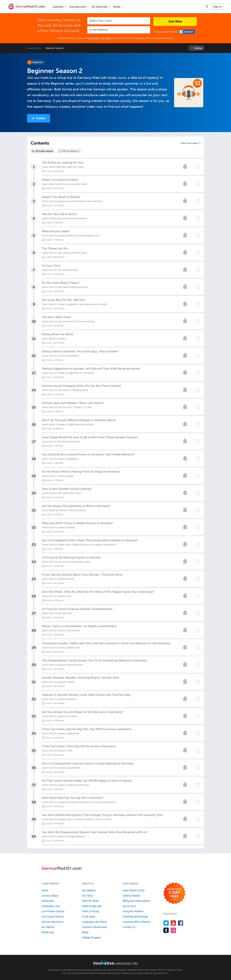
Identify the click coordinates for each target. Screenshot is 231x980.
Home (45, 890)
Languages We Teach (94, 922)
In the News (89, 917)
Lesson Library (34, 48)
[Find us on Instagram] (173, 930)
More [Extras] (117, 7)
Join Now (175, 21)
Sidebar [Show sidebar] (198, 48)
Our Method (89, 890)
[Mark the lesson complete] (198, 167)
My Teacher (99, 7)
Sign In (217, 7)
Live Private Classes (53, 911)
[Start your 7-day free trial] (174, 893)
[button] (205, 7)
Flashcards (48, 901)
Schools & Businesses (95, 927)
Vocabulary (78, 7)
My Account (129, 906)
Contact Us (129, 927)
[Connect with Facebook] (187, 32)
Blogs (85, 932)
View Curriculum (189, 143)
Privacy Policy (106, 38)
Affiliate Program (91, 938)
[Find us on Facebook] (181, 923)
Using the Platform (133, 911)
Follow (41, 118)
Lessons (58, 7)
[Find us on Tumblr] (166, 930)
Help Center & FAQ (134, 890)
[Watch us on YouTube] (173, 923)
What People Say (92, 906)
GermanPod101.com (138, 970)
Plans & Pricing (91, 911)
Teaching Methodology (135, 917)
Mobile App (48, 932)
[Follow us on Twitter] (166, 923)
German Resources (52, 922)
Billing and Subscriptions (137, 901)
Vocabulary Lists (51, 906)
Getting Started (131, 896)
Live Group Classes (53, 917)
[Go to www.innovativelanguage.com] (115, 962)
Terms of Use (94, 38)
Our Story (88, 896)
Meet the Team (90, 901)
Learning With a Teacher (136, 922)
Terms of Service (152, 973)
